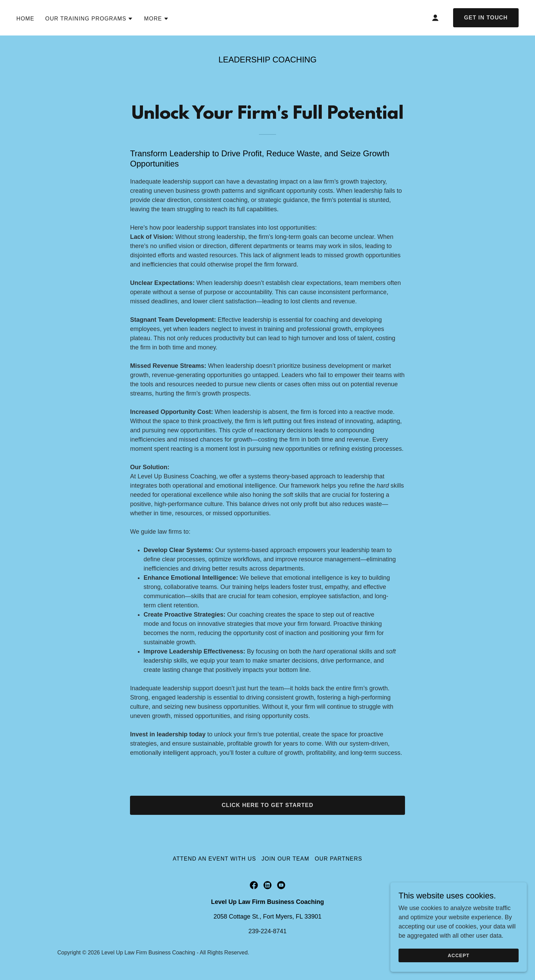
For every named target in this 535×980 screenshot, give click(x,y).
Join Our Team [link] (286, 859)
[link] (254, 885)
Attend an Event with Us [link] (214, 859)
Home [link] (25, 19)
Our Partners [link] (338, 859)
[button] (89, 19)
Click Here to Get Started (268, 805)
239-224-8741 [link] (267, 931)
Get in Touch (486, 18)
